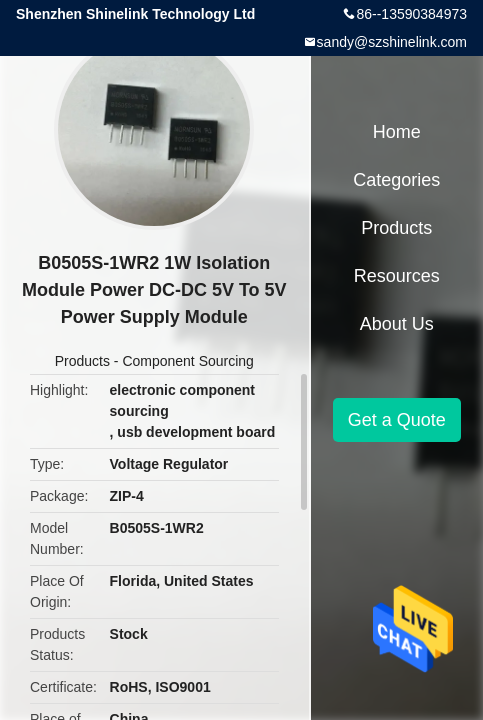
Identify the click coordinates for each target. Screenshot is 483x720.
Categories (396, 180)
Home (397, 132)
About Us (397, 324)
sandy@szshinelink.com (392, 42)
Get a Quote (397, 420)
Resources (397, 276)
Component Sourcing (188, 361)
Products (82, 361)
